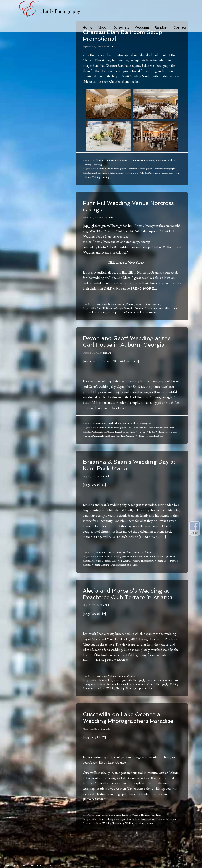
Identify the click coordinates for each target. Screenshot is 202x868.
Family (111, 430)
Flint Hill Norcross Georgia (110, 308)
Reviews (111, 304)
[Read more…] (145, 288)
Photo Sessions (122, 430)
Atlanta (99, 160)
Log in (73, 866)
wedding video (143, 304)
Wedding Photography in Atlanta (99, 442)
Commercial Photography (116, 160)
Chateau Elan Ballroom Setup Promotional (130, 35)
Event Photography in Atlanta (133, 173)
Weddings (97, 165)
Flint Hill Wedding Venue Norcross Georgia (122, 206)
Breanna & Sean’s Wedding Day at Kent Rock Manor (127, 471)
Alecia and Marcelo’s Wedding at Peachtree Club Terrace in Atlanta (131, 603)
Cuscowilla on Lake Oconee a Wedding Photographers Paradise (129, 734)
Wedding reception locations (121, 312)
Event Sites (161, 160)
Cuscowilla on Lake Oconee (107, 782)
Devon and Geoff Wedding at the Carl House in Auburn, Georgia (129, 344)
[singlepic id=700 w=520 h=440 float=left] (111, 368)
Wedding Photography (141, 430)
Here (121, 414)
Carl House (138, 404)
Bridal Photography (136, 693)
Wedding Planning (100, 177)
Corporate (149, 160)
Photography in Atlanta (103, 438)
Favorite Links (114, 559)
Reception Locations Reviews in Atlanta (144, 308)
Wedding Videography (147, 312)
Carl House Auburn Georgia (141, 434)
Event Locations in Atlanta (104, 173)
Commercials (137, 160)
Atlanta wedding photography (111, 169)
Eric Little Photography (50, 9)
